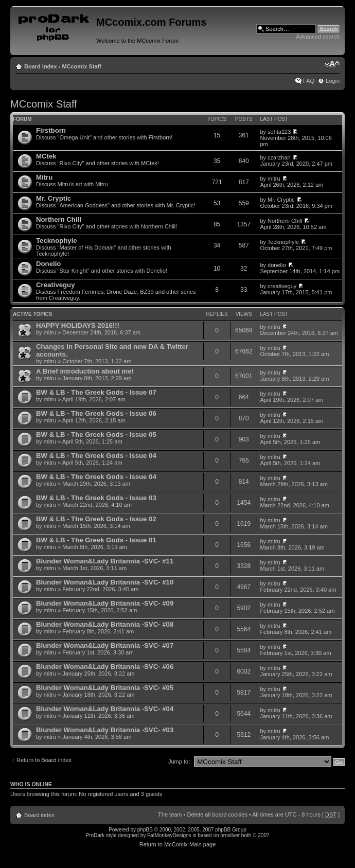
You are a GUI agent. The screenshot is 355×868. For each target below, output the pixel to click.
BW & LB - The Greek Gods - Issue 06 (96, 413)
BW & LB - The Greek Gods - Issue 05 (96, 435)
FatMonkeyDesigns (169, 835)
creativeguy (282, 286)
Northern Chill (59, 219)
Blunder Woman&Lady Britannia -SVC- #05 (105, 688)
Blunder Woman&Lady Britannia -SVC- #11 (105, 561)
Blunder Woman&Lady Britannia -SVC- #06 (105, 667)
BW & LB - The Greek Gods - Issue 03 (96, 498)
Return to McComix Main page (178, 844)
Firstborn (51, 130)
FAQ (309, 81)
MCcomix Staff (81, 66)
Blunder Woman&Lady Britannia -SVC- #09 (105, 603)
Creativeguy (56, 285)
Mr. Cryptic (54, 198)
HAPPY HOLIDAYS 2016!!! (78, 325)
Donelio (48, 264)
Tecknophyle (57, 241)
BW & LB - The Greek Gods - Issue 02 (96, 519)
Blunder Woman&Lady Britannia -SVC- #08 (105, 624)
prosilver (230, 835)
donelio (277, 265)
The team (170, 814)
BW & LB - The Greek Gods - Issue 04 (96, 456)
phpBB (145, 830)
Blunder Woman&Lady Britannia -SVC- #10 (105, 582)
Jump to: (179, 761)
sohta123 (279, 132)
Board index (41, 66)
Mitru (44, 177)
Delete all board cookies (217, 814)
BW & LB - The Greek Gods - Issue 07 (96, 392)
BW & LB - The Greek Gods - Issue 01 (96, 540)
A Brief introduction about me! (85, 371)
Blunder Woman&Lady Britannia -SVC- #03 (105, 730)
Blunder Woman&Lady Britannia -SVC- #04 (105, 709)
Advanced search (318, 37)
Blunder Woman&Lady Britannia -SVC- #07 (105, 645)
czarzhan (279, 157)
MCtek (46, 156)
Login (333, 81)
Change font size (332, 64)
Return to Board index (44, 760)
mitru (274, 179)
